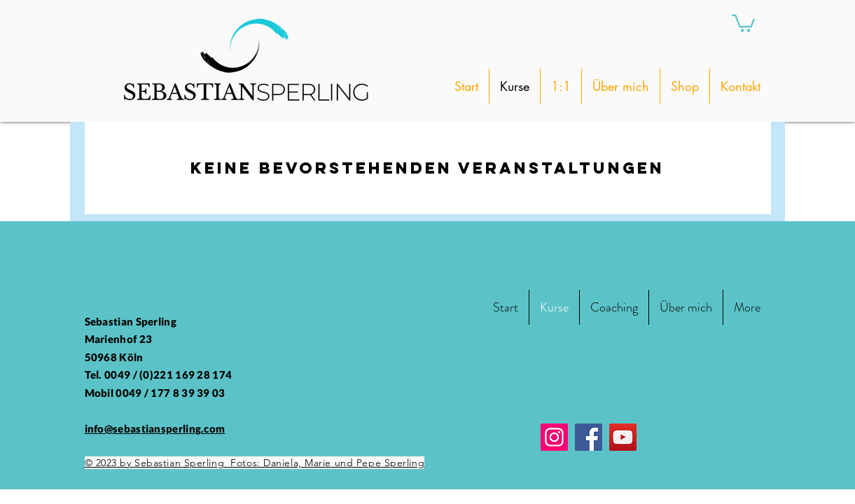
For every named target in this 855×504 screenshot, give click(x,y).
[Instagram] (554, 437)
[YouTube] (623, 437)
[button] (743, 22)
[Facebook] (589, 437)
